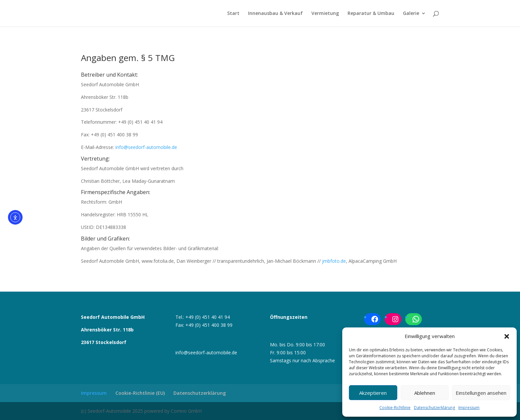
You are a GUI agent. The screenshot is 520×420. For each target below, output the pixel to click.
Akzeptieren (373, 393)
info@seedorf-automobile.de (146, 147)
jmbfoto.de (334, 261)
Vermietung (325, 14)
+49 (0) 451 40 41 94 (208, 317)
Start (233, 14)
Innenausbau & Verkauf (275, 14)
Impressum (469, 408)
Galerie (411, 14)
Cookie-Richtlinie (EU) (140, 393)
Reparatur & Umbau (371, 14)
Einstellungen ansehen (481, 393)
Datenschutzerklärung (434, 408)
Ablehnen (425, 393)
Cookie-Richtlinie (395, 408)
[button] (507, 336)
